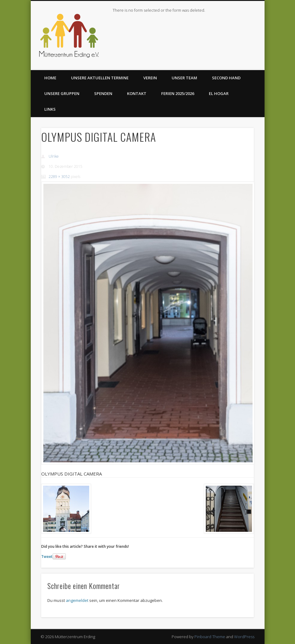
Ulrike (54, 156)
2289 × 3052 (59, 177)
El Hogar (219, 93)
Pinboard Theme (210, 637)
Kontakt (137, 93)
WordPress (244, 637)
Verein (150, 78)
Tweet (47, 557)
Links (50, 109)
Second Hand (226, 78)
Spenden (103, 93)
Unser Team (184, 78)
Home (50, 78)
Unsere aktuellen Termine (100, 78)
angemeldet (77, 600)
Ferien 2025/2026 (178, 93)
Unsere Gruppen (62, 93)
